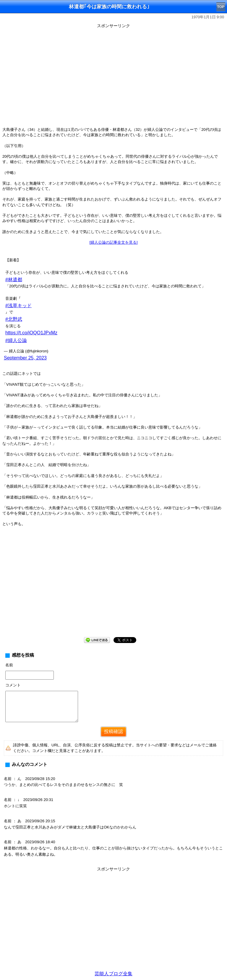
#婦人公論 (16, 340)
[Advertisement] (113, 587)
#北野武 (14, 319)
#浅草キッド (18, 306)
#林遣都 (14, 280)
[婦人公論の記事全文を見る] (113, 242)
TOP (221, 7)
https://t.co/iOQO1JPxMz (31, 333)
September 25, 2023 (25, 358)
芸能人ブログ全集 (113, 974)
